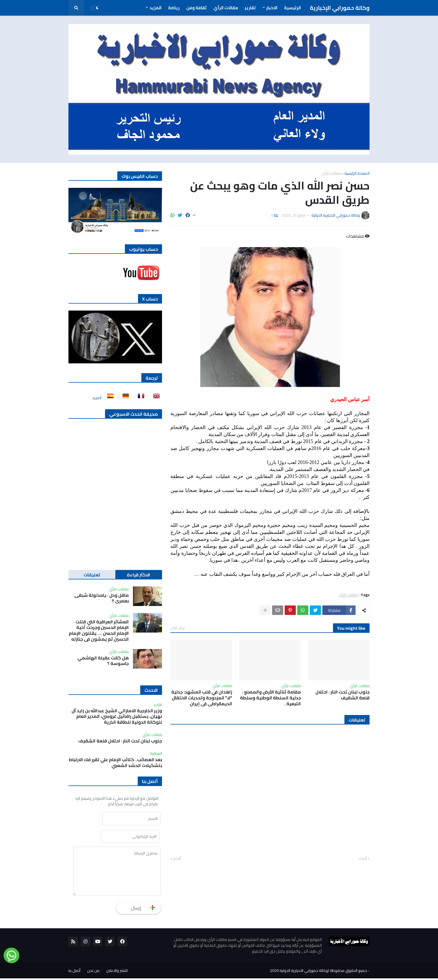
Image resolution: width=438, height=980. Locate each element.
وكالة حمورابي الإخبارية (340, 8)
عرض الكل (178, 628)
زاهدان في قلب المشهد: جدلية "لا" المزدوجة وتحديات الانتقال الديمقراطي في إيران (202, 698)
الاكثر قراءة (139, 575)
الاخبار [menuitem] (272, 8)
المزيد (97, 398)
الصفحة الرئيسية (357, 173)
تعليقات (92, 575)
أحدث (363, 859)
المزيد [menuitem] (155, 8)
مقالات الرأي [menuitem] (226, 8)
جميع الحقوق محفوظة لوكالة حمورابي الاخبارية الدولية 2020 (318, 972)
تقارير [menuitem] (250, 8)
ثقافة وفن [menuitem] (197, 8)
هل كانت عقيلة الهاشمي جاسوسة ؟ (103, 661)
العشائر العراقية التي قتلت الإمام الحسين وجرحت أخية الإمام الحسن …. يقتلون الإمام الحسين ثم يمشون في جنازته (99, 630)
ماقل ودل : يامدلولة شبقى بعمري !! (102, 598)
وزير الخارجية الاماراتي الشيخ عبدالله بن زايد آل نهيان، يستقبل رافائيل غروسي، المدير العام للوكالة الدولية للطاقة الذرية (117, 716)
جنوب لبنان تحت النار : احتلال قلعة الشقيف (342, 695)
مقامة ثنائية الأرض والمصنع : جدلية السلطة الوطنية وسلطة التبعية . (270, 698)
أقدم (177, 859)
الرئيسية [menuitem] (292, 8)
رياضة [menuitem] (174, 8)
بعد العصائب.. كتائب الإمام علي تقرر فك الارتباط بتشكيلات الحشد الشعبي (115, 763)
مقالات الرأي (331, 173)
